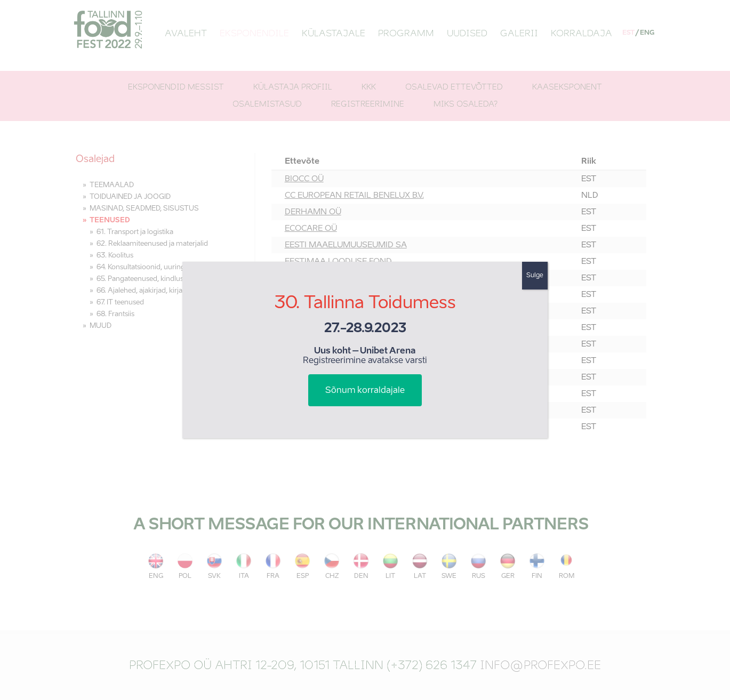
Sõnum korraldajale (365, 391)
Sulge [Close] (535, 276)
